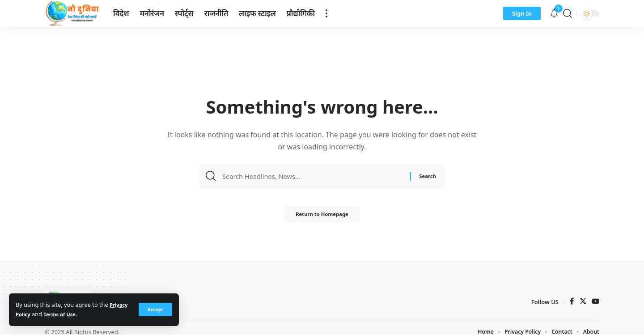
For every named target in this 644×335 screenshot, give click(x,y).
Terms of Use (86, 314)
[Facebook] (571, 302)
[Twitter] (582, 302)
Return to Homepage (322, 216)
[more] (326, 13)
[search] (568, 13)
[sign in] (522, 13)
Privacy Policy (35, 314)
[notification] (554, 13)
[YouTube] (595, 302)
